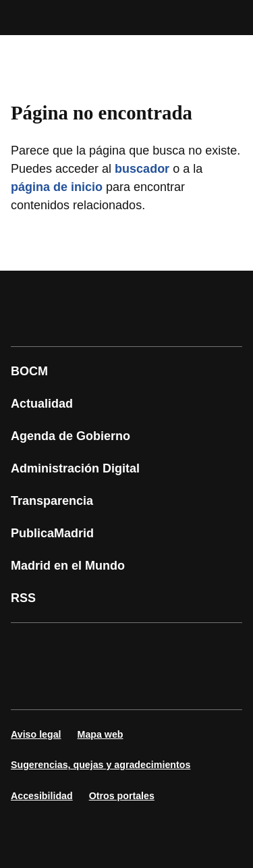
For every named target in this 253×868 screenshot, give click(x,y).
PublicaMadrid (52, 533)
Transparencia (52, 501)
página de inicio (57, 187)
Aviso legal (36, 734)
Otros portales (122, 796)
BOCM (29, 371)
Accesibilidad (42, 796)
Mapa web (101, 734)
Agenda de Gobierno (71, 436)
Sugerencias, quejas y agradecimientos (101, 765)
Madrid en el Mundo (68, 566)
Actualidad (42, 404)
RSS (23, 598)
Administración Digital (75, 468)
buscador (142, 169)
